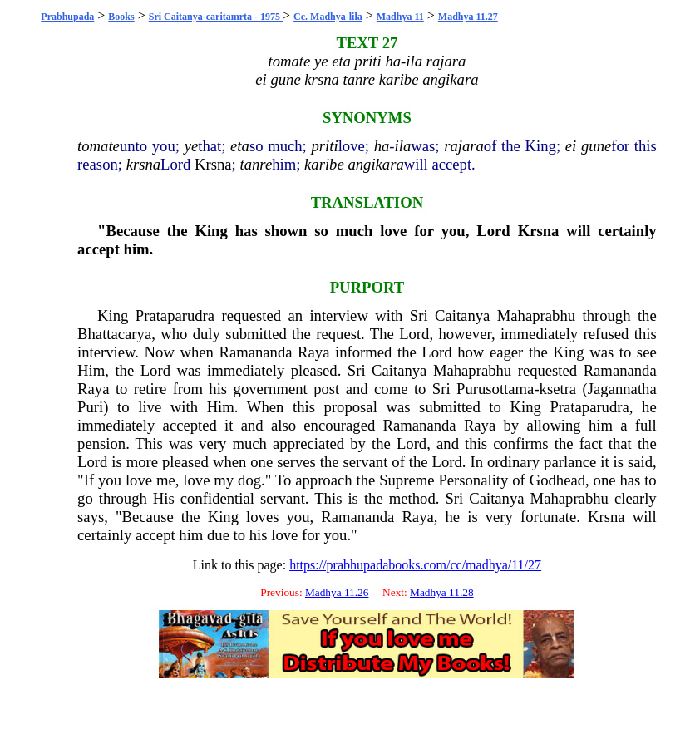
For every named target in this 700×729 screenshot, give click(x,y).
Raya (313, 352)
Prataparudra (175, 315)
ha (382, 146)
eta (240, 146)
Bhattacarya (114, 334)
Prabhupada (67, 17)
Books (121, 17)
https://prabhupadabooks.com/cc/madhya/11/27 (415, 565)
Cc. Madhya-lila (328, 17)
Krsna (213, 164)
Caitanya (462, 315)
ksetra (558, 389)
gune (596, 146)
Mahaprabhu (536, 315)
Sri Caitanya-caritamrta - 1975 (216, 17)
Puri (90, 407)
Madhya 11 (400, 17)
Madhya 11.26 (337, 592)
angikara (375, 164)
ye (192, 146)
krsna (143, 164)
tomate (99, 146)
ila (403, 146)
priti (325, 146)
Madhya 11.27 (468, 17)
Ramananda (255, 352)
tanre (256, 164)
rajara (464, 146)
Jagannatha (622, 389)
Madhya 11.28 (442, 592)
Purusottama (495, 389)
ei (571, 146)
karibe (324, 164)
